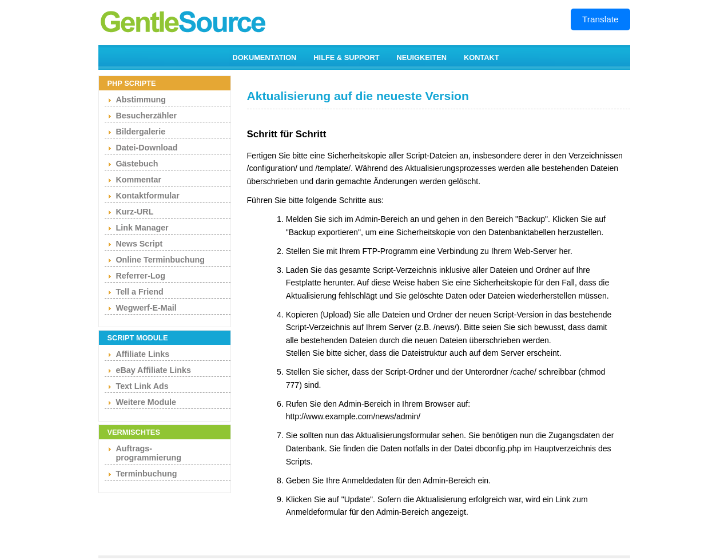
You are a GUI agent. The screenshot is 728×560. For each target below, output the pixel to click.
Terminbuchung (147, 474)
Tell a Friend (140, 292)
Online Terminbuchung (160, 260)
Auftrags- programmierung (149, 453)
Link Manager (142, 228)
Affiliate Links (143, 354)
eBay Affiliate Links (154, 370)
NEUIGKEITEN (422, 57)
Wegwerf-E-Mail (146, 308)
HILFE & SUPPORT (346, 57)
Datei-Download (147, 148)
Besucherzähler (146, 116)
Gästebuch (137, 164)
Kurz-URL (135, 212)
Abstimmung (141, 100)
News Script (140, 244)
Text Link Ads (142, 386)
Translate (600, 19)
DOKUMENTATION (265, 57)
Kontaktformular (148, 196)
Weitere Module (146, 402)
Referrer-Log (141, 276)
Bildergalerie (141, 132)
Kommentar (139, 180)
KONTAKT (482, 57)
